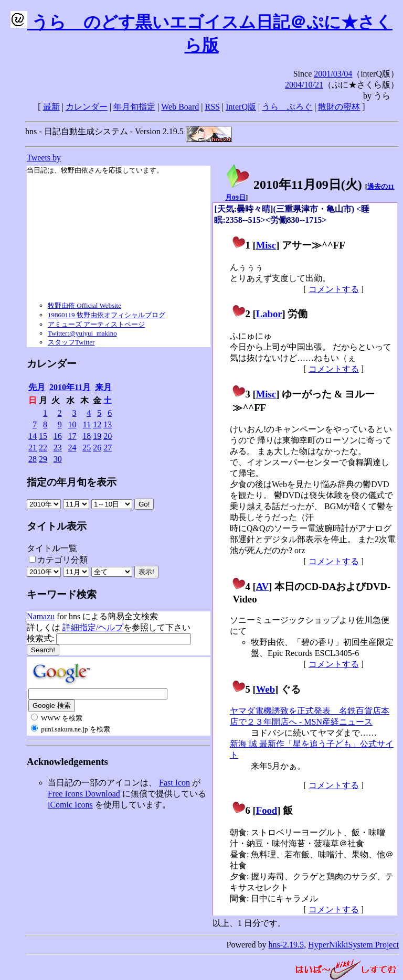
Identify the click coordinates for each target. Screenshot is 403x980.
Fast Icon (174, 783)
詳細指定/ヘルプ (93, 627)
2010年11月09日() (294, 185)
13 (108, 424)
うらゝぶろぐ (287, 107)
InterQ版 (241, 107)
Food (267, 810)
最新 (51, 107)
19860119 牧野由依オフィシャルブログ (107, 315)
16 (58, 436)
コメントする (334, 289)
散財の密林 (339, 107)
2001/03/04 (333, 74)
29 (43, 459)
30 (58, 459)
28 (33, 459)
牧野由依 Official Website (84, 305)
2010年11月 (70, 387)
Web (266, 689)
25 (87, 448)
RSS (213, 107)
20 (108, 436)
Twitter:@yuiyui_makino (82, 333)
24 (72, 448)
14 (33, 436)
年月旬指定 (134, 107)
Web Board (180, 107)
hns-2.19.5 (287, 945)
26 (97, 448)
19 (97, 436)
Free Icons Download (84, 794)
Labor (269, 314)
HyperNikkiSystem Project (353, 945)
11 (87, 424)
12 (97, 424)
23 (58, 448)
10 (72, 424)
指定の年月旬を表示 (72, 482)
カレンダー (87, 107)
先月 (37, 387)
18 (87, 436)
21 (33, 448)
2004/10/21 (304, 85)
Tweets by (44, 158)
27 (108, 448)
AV (263, 586)
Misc (266, 245)
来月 (103, 387)
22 (43, 448)
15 (43, 436)
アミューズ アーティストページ (96, 324)
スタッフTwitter (71, 342)
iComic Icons (70, 805)
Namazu (41, 616)
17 (72, 436)
